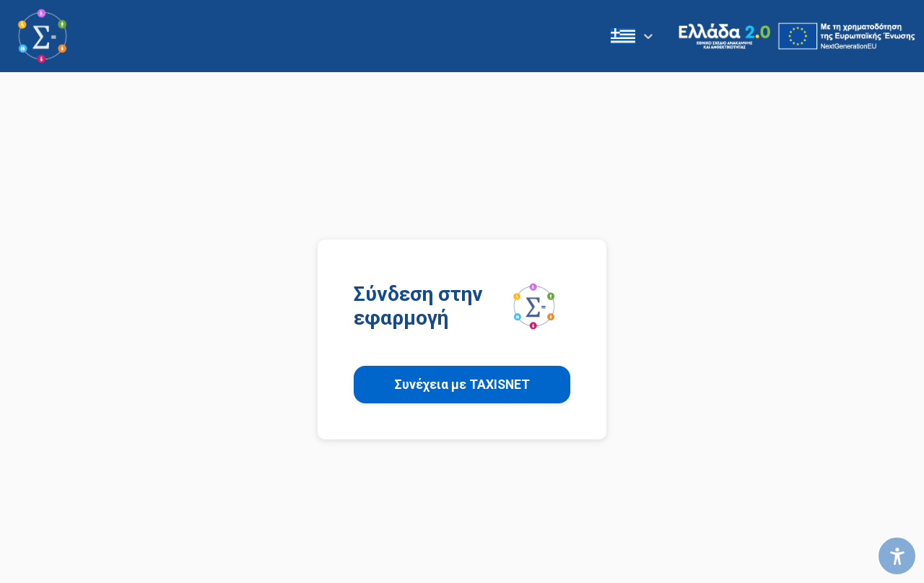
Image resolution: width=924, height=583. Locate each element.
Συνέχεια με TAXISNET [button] (462, 385)
